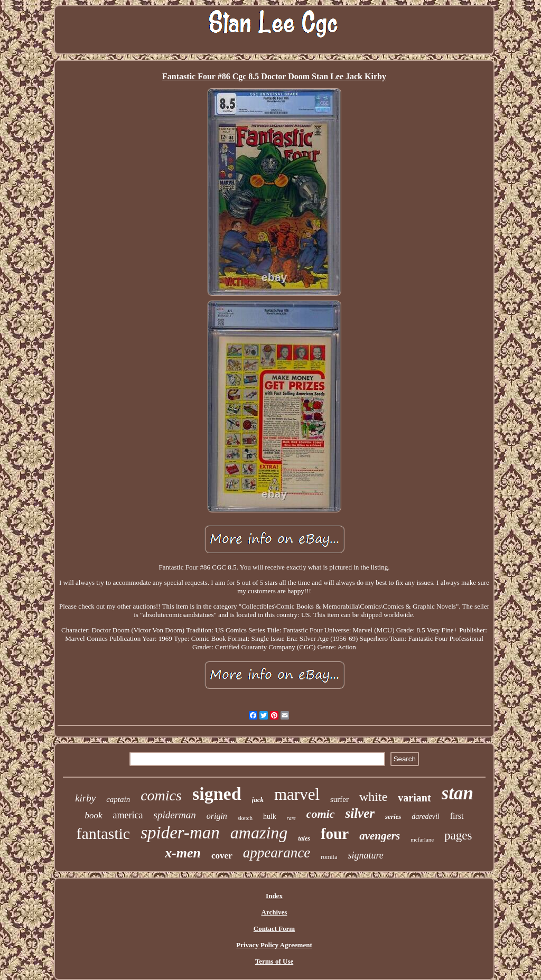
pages (458, 836)
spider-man (180, 833)
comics (161, 795)
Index (274, 896)
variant (414, 798)
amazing (259, 833)
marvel (297, 794)
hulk (270, 816)
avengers (380, 836)
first (457, 816)
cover (222, 856)
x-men (183, 853)
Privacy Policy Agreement (274, 945)
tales (304, 838)
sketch (245, 818)
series (393, 816)
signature (365, 855)
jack (258, 800)
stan (458, 793)
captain (118, 799)
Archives (274, 912)
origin (217, 816)
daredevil (425, 816)
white (373, 797)
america (128, 815)
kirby (85, 798)
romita (329, 857)
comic (321, 814)
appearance (277, 853)
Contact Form (274, 928)
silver (360, 813)
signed (217, 794)
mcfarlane (422, 839)
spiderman (174, 815)
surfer (339, 799)
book (93, 815)
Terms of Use (274, 961)
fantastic (104, 833)
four (335, 834)
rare (291, 818)
